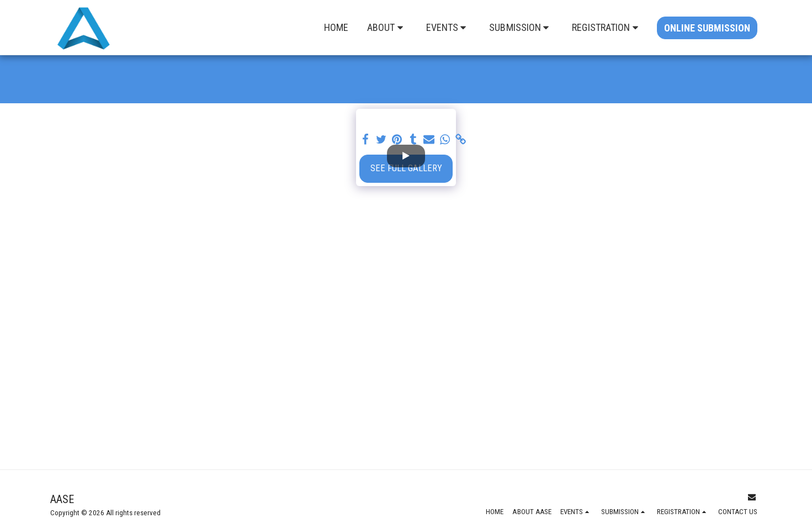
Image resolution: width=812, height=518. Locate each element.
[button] (387, 28)
